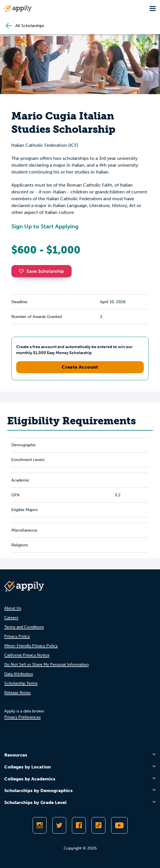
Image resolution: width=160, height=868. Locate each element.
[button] (23, 271)
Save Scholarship (41, 271)
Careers (11, 618)
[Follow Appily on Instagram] (40, 825)
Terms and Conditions (24, 627)
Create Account (80, 367)
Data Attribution (19, 674)
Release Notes (17, 693)
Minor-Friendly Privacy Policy (31, 646)
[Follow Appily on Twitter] (59, 825)
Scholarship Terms (21, 683)
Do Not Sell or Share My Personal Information (46, 665)
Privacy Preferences (22, 717)
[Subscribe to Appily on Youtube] (119, 825)
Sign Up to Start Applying (45, 226)
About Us (13, 608)
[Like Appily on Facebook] (79, 825)
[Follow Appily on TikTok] (98, 825)
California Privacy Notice (27, 655)
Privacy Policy (17, 636)
